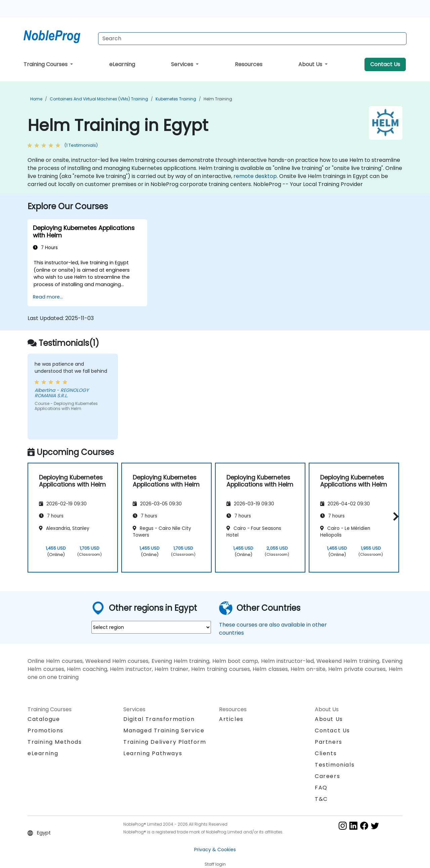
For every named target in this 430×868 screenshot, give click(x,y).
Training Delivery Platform (165, 742)
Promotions (46, 730)
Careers (327, 776)
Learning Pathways (153, 753)
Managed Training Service (164, 730)
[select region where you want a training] (151, 627)
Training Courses (46, 64)
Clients (326, 753)
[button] (394, 517)
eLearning (122, 64)
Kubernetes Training (176, 99)
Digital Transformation (159, 719)
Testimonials (335, 765)
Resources (249, 64)
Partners (329, 742)
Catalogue (44, 719)
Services (183, 64)
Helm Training (218, 99)
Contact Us (385, 64)
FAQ (321, 788)
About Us (311, 64)
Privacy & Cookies (215, 850)
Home (36, 99)
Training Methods (55, 742)
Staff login (215, 864)
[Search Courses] (252, 39)
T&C (321, 799)
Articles (231, 719)
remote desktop (255, 176)
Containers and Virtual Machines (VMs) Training (99, 99)
